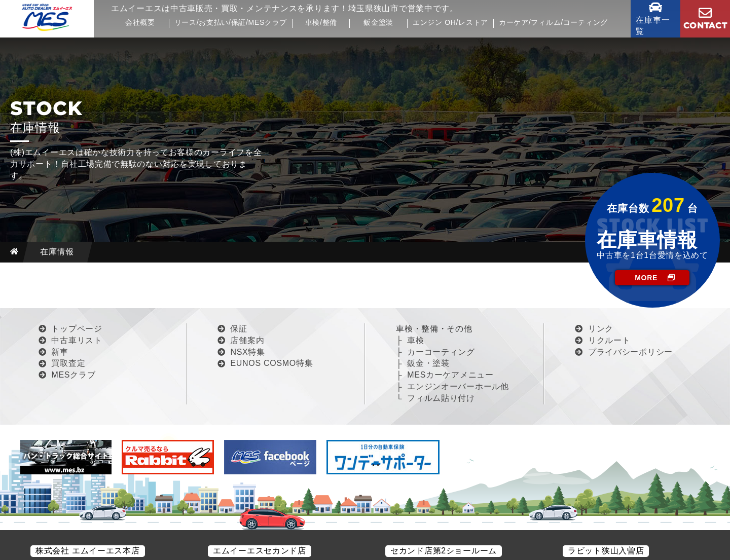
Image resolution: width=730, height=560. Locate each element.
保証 (239, 329)
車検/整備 (321, 23)
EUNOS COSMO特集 (271, 363)
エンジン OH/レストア (450, 23)
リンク (601, 329)
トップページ (77, 329)
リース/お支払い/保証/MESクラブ (231, 23)
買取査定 (68, 363)
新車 (60, 352)
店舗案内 (247, 340)
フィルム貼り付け (441, 398)
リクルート (609, 340)
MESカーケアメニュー (450, 375)
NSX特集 (247, 352)
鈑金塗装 (378, 23)
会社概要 (140, 23)
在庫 (655, 26)
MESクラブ (73, 375)
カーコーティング (441, 352)
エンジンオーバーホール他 (458, 386)
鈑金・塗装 (428, 363)
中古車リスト (77, 340)
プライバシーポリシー (630, 352)
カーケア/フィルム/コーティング (553, 23)
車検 (415, 340)
